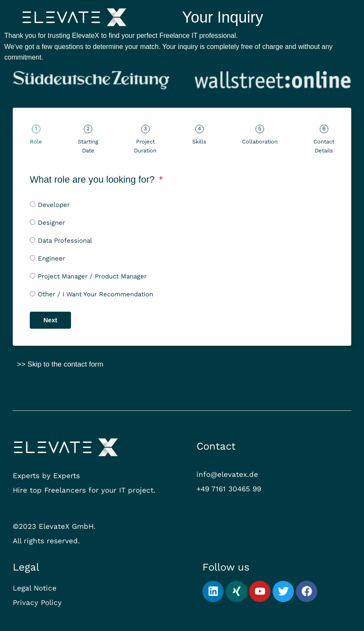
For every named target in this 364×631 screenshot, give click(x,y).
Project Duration (145, 146)
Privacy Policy (37, 602)
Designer (51, 223)
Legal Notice (35, 588)
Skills (199, 142)
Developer (54, 205)
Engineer (51, 258)
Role (36, 142)
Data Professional (65, 241)
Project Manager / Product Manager (92, 276)
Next (50, 320)
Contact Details (324, 146)
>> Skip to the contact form (60, 364)
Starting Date (88, 146)
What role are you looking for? (94, 179)
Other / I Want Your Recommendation (95, 294)
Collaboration (260, 142)
